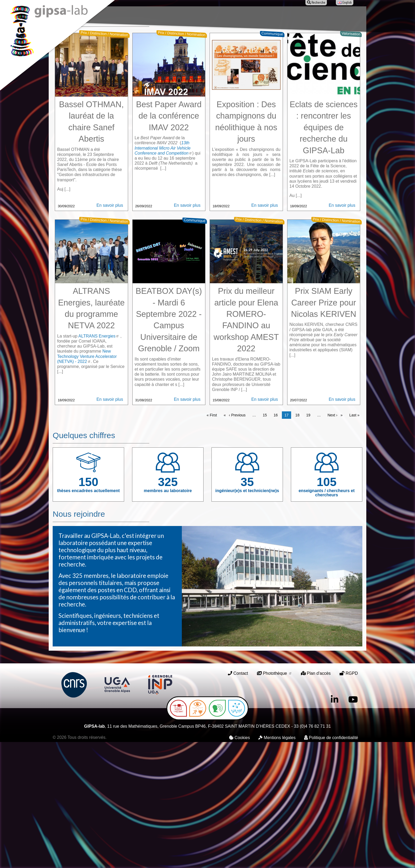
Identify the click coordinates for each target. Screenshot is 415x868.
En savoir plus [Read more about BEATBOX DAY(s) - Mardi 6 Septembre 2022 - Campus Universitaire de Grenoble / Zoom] (187, 525)
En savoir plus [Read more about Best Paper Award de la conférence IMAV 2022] (187, 331)
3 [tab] (215, 125)
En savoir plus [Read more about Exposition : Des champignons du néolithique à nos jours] (265, 331)
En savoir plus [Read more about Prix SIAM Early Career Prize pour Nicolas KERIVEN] (342, 525)
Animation (217, 15)
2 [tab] (207, 125)
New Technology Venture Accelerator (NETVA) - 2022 (87, 482)
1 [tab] (200, 125)
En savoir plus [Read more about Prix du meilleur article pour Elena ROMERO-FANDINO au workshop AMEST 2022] (265, 525)
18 (299, 541)
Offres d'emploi (250, 15)
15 (266, 541)
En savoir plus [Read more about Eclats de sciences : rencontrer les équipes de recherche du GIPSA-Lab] (342, 331)
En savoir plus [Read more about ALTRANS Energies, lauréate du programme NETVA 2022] (110, 525)
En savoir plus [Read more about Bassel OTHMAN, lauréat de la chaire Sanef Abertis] (110, 331)
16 (277, 541)
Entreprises (285, 15)
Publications (186, 15)
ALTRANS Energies (99, 462)
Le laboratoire (122, 15)
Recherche (155, 15)
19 (310, 541)
